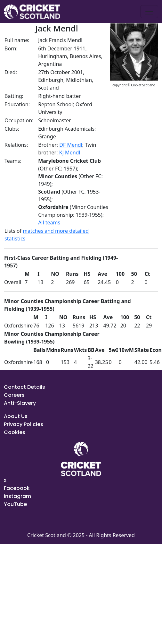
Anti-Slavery (20, 403)
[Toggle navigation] (149, 12)
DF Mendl (71, 145)
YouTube (15, 504)
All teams (49, 222)
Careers (14, 395)
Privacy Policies (24, 424)
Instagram (17, 496)
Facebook (17, 488)
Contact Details (24, 387)
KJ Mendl (70, 152)
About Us (16, 416)
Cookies (15, 432)
